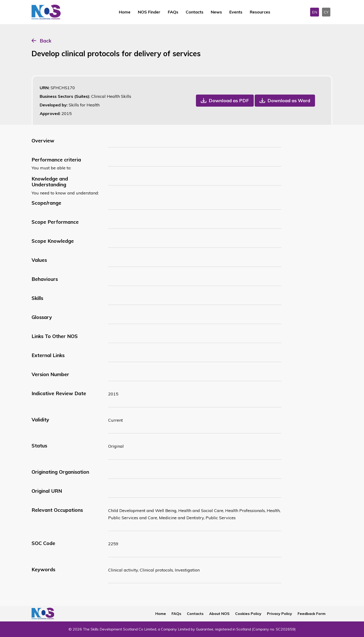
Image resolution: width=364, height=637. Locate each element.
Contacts (195, 12)
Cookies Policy (248, 614)
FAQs (173, 12)
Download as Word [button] (289, 100)
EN (315, 12)
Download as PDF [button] (229, 100)
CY (326, 12)
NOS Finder (149, 12)
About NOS (219, 614)
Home (125, 12)
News (216, 12)
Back (45, 41)
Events (236, 12)
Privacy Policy (279, 614)
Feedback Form (312, 614)
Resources (260, 12)
